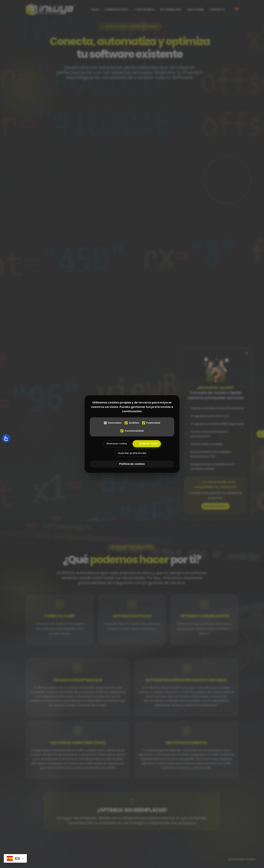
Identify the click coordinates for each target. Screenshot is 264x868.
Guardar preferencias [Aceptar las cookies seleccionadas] (132, 455)
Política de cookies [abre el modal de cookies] (132, 465)
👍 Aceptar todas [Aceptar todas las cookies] (148, 444)
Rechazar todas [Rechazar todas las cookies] (115, 444)
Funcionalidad (132, 431)
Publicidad (152, 423)
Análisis (132, 423)
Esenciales (111, 423)
